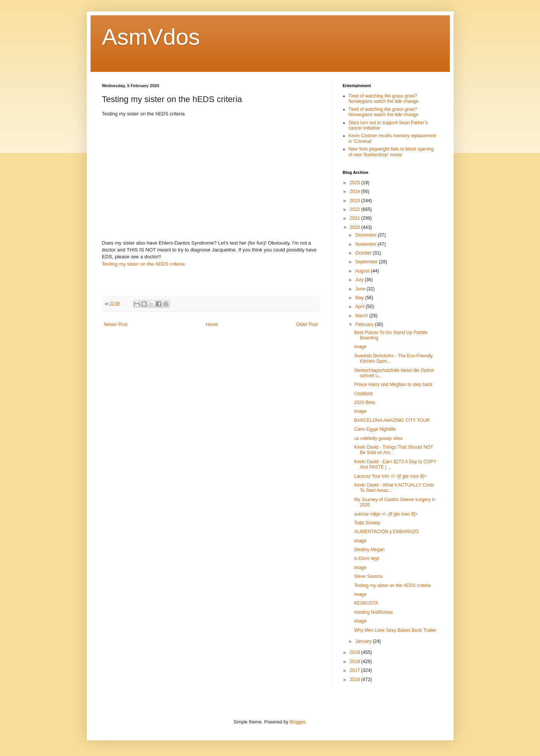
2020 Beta (364, 402)
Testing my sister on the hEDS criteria (144, 264)
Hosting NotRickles (373, 612)
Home (212, 324)
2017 (355, 670)
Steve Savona (368, 576)
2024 (355, 191)
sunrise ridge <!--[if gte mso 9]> (386, 514)
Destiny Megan (369, 550)
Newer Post (116, 324)
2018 (355, 662)
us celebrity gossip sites (378, 438)
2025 (355, 183)
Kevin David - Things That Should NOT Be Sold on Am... (393, 450)
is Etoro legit (366, 558)
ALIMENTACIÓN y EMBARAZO (386, 532)
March (362, 316)
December (366, 235)
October (364, 253)
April (360, 307)
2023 (355, 201)
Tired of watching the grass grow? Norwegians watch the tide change (384, 99)
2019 (355, 652)
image (360, 347)
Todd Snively (367, 523)
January (364, 641)
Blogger (298, 722)
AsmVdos (151, 37)
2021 (355, 218)
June (361, 289)
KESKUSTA (366, 603)
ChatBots (363, 394)
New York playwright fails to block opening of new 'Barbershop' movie (391, 152)
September (367, 262)
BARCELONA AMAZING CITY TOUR (392, 420)
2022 (355, 209)
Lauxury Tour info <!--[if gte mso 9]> (390, 476)
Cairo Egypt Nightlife (375, 429)
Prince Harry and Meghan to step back (393, 384)
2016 (355, 680)
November (366, 244)
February (365, 324)
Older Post (307, 324)
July (360, 280)
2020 (355, 227)
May (360, 298)
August (363, 271)
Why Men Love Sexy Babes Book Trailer (395, 630)
